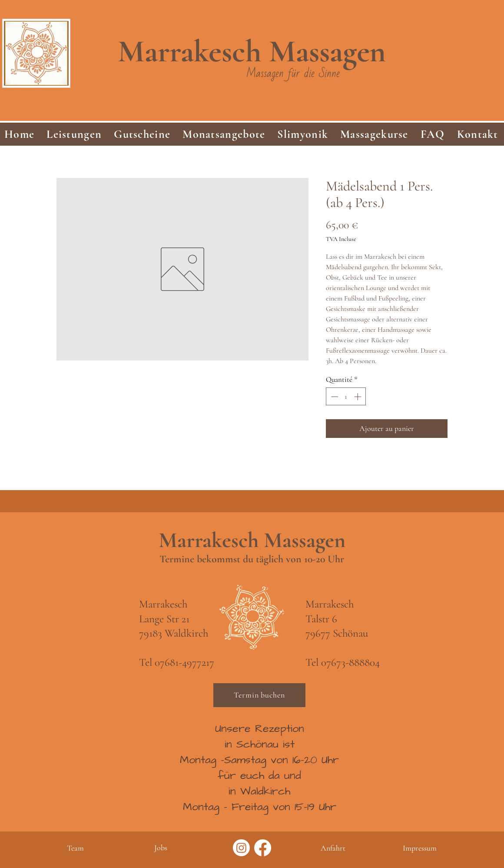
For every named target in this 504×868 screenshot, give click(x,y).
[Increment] (358, 397)
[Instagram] (241, 848)
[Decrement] (334, 397)
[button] (74, 134)
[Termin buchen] (259, 695)
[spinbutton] (346, 397)
